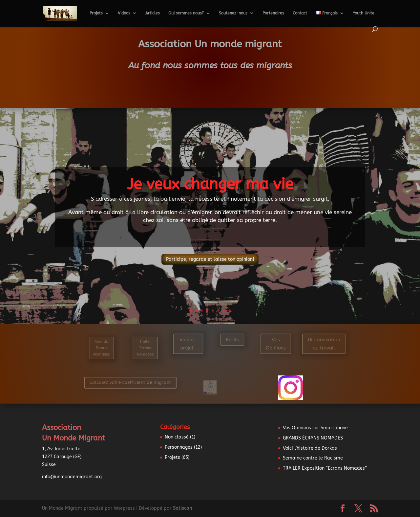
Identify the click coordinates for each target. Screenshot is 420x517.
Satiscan (182, 508)
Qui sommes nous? (186, 13)
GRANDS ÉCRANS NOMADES (313, 438)
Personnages (179, 447)
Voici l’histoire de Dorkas (310, 448)
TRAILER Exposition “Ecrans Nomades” (325, 468)
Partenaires (273, 13)
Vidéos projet (187, 344)
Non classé (177, 437)
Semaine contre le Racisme (313, 458)
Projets (96, 13)
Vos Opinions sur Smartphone (315, 428)
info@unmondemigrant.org (72, 477)
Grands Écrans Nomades (101, 348)
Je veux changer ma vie (210, 184)
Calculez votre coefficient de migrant (129, 382)
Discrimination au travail (324, 344)
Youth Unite (364, 13)
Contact (300, 13)
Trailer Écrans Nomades (145, 348)
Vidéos (124, 13)
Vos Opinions (276, 344)
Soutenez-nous (233, 13)
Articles (153, 13)
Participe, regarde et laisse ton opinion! (210, 259)
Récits (232, 339)
